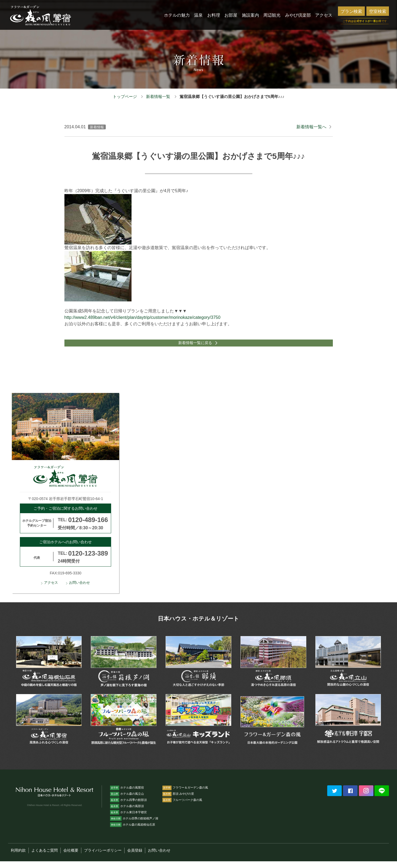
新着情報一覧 (158, 96)
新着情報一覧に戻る (194, 346)
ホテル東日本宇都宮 (128, 819)
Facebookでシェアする (350, 797)
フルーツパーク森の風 (182, 807)
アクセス (51, 590)
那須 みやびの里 (178, 800)
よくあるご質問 (45, 857)
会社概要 (71, 857)
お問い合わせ (79, 590)
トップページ (125, 96)
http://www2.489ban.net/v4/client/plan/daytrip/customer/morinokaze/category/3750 (143, 317)
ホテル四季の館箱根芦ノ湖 (134, 825)
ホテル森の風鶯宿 (127, 794)
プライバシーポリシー (103, 857)
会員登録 (135, 857)
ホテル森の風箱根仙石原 (133, 831)
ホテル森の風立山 (127, 800)
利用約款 (18, 857)
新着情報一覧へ (311, 127)
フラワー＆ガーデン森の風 (185, 794)
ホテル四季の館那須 (128, 807)
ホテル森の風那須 (127, 813)
